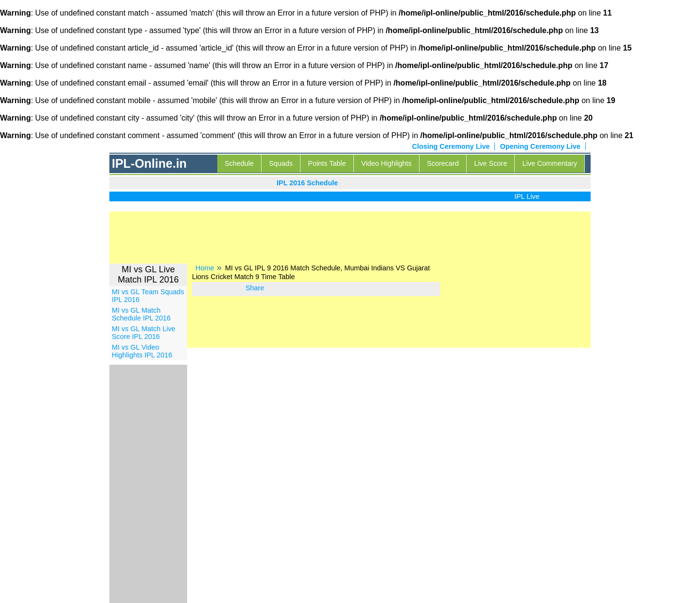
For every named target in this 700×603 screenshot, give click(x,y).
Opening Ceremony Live (540, 146)
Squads (281, 163)
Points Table (327, 163)
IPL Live (529, 196)
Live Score (490, 163)
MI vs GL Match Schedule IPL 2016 (141, 314)
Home (205, 268)
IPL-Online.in (149, 163)
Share (255, 288)
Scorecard (443, 163)
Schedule (239, 163)
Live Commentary (550, 163)
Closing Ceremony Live (451, 146)
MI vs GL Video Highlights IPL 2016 (142, 351)
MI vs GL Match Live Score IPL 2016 (144, 333)
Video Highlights (386, 163)
